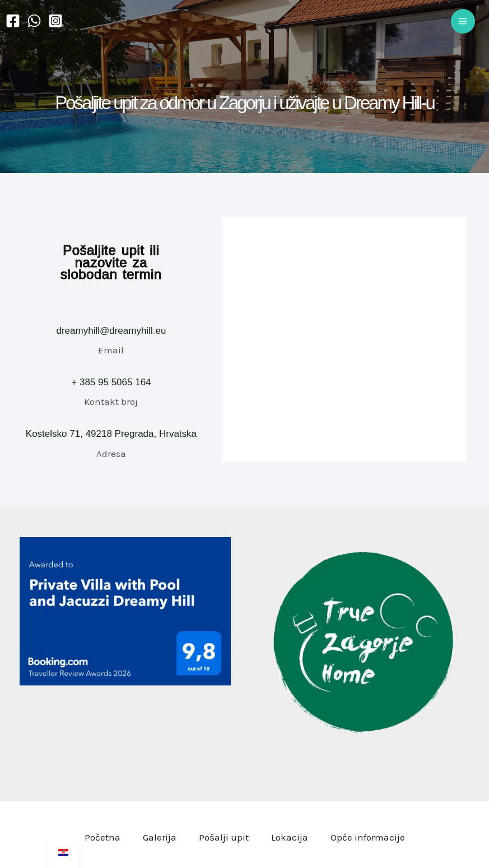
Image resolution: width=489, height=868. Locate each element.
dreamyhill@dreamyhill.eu (111, 331)
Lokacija (290, 837)
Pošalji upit (224, 837)
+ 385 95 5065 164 (111, 382)
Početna (103, 837)
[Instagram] (55, 21)
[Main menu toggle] (463, 21)
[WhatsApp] (34, 21)
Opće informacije (368, 837)
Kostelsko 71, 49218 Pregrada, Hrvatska (111, 434)
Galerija (160, 837)
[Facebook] (13, 21)
